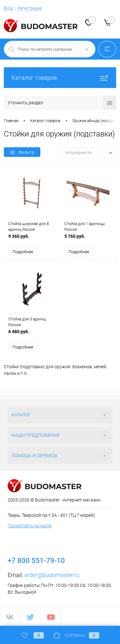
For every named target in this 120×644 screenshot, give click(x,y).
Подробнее (23, 252)
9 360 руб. (32, 240)
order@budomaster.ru (52, 575)
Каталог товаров (60, 78)
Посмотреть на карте (30, 526)
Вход (8, 8)
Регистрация (30, 8)
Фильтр (22, 152)
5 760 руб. (88, 240)
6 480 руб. (32, 335)
